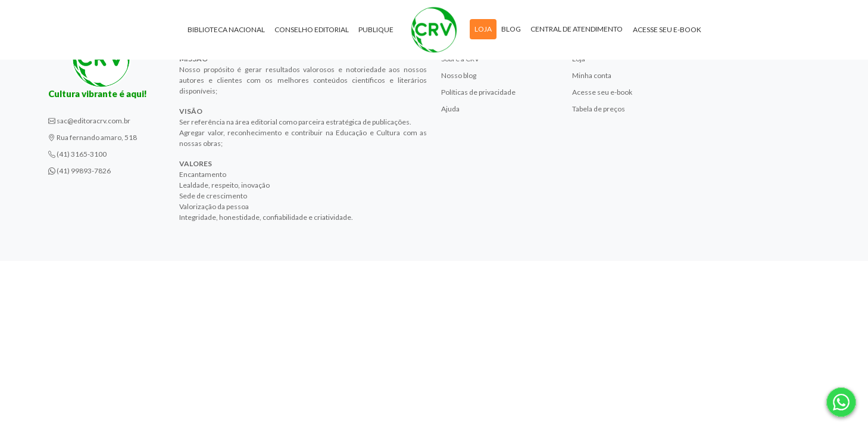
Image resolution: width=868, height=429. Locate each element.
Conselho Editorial (312, 29)
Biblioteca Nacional (226, 29)
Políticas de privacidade (478, 92)
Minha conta (592, 75)
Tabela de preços (599, 109)
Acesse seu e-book (667, 29)
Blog (511, 29)
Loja (483, 29)
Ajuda (450, 109)
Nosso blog (459, 75)
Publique (376, 29)
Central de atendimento (577, 29)
